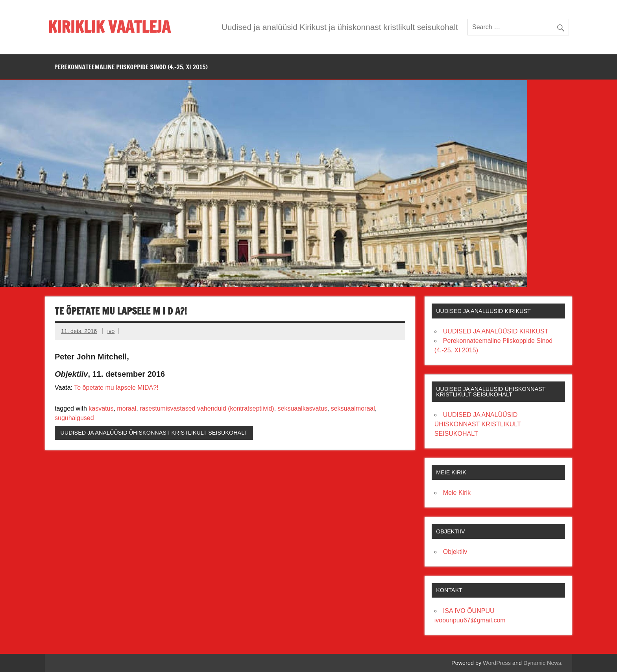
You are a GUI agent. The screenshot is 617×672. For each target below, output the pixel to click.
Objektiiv (455, 552)
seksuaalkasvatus (303, 408)
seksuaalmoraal (353, 408)
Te (77, 388)
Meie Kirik (457, 493)
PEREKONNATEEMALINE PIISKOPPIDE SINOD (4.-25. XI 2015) (131, 67)
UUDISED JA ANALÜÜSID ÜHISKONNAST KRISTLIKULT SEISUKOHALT (154, 433)
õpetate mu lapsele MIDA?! (119, 388)
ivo (111, 331)
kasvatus (101, 408)
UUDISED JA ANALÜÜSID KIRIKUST (496, 331)
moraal (127, 408)
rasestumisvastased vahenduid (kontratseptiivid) (207, 408)
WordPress (497, 663)
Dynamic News (542, 663)
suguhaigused (74, 418)
